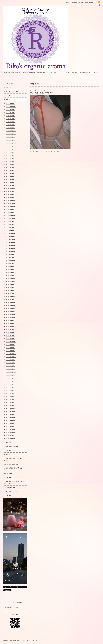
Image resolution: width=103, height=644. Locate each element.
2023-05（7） (10, 209)
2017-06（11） (11, 414)
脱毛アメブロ (8, 474)
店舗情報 (7, 454)
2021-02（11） (11, 291)
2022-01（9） (10, 257)
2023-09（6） (10, 197)
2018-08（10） (11, 372)
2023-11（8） (10, 191)
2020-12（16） (11, 297)
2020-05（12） (11, 318)
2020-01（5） (10, 330)
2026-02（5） (10, 110)
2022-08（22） (11, 236)
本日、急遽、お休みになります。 (42, 93)
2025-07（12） (11, 131)
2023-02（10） (11, 218)
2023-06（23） (11, 206)
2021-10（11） (11, 267)
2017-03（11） (11, 423)
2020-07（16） (11, 312)
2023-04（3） (10, 212)
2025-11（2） (10, 119)
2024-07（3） (10, 167)
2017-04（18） (11, 420)
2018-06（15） (11, 378)
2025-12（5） (10, 116)
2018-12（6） (10, 360)
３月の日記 (8, 495)
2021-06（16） (11, 279)
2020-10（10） (11, 303)
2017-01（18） (11, 429)
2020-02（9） (10, 327)
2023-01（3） (10, 221)
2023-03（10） (11, 215)
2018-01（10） (11, 393)
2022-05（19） (11, 245)
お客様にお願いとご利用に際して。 (14, 469)
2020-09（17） (11, 306)
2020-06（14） (11, 315)
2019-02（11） (11, 354)
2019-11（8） (10, 336)
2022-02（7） (10, 254)
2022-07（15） (11, 239)
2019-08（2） (10, 345)
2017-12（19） (11, 396)
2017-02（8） (10, 426)
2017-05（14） (11, 417)
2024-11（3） (10, 155)
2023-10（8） (10, 194)
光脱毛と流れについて (11, 464)
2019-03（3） (10, 351)
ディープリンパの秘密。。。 (13, 92)
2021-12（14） (11, 261)
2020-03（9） (10, 324)
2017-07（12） (11, 411)
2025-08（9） (10, 128)
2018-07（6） (10, 375)
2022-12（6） (10, 224)
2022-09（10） (11, 233)
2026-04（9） (10, 104)
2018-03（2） (10, 387)
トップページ (8, 84)
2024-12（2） (10, 152)
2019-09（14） (11, 342)
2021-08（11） (11, 273)
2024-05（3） (10, 173)
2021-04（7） (10, 285)
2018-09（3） (10, 369)
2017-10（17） (11, 402)
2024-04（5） (10, 176)
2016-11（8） (10, 435)
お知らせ (7, 99)
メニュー (7, 95)
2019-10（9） (10, 339)
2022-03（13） (11, 251)
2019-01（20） (11, 357)
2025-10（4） (10, 122)
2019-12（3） (10, 333)
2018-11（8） (10, 363)
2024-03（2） (10, 179)
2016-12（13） (11, 432)
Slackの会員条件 (10, 487)
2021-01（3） (10, 294)
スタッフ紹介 (8, 451)
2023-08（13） (11, 200)
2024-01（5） (10, 185)
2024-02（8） (10, 182)
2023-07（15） (11, 203)
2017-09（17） (11, 405)
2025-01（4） (10, 149)
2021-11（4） (10, 264)
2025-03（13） (11, 143)
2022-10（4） (10, 230)
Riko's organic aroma (15, 640)
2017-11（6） (10, 399)
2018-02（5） (10, 390)
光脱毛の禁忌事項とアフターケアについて (15, 459)
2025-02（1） (10, 146)
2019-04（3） (10, 348)
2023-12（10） (11, 188)
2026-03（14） (11, 107)
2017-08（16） (11, 408)
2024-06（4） (10, 170)
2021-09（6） (10, 270)
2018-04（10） (11, 384)
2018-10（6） (10, 366)
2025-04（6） (10, 140)
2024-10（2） (10, 158)
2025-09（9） (10, 125)
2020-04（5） (10, 321)
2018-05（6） (10, 381)
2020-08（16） (11, 309)
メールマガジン (9, 478)
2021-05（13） (11, 282)
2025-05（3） (10, 137)
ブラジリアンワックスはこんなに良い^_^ (15, 483)
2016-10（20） (11, 438)
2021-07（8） (10, 276)
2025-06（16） (11, 134)
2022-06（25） (11, 242)
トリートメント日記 (11, 491)
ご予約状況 (8, 443)
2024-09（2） (10, 161)
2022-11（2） (10, 227)
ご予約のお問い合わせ (11, 447)
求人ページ (8, 88)
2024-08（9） (10, 164)
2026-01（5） (10, 113)
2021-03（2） (10, 288)
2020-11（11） (11, 300)
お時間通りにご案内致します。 (14, 607)
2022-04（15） (11, 248)
